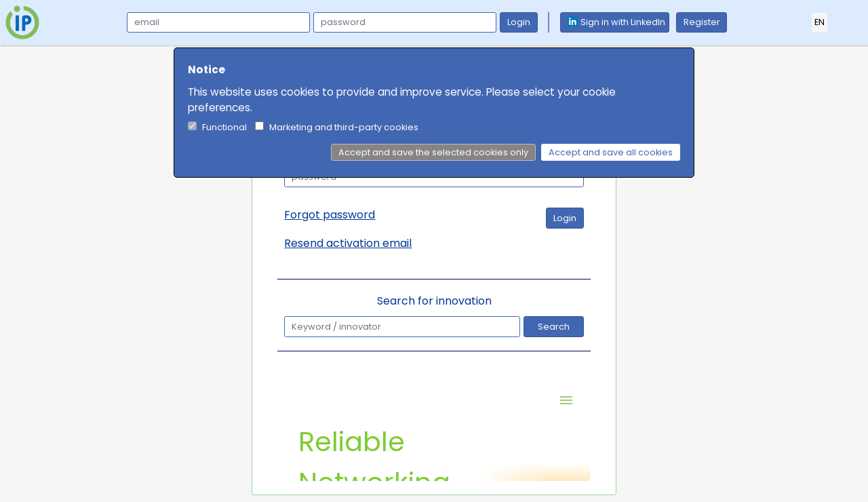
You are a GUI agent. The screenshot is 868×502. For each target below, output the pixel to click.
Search (554, 327)
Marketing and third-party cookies (344, 127)
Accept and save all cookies (611, 152)
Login (519, 22)
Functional (224, 127)
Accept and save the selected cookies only (433, 152)
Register (702, 22)
